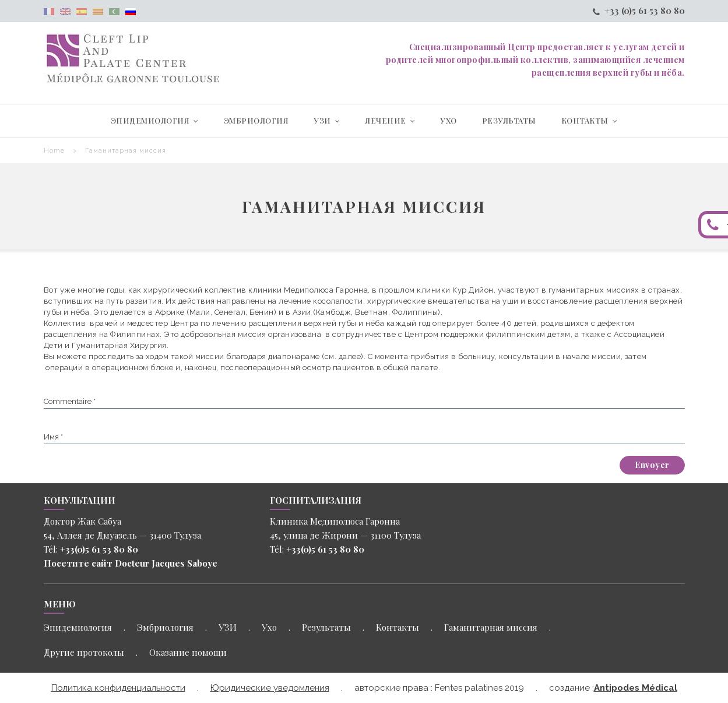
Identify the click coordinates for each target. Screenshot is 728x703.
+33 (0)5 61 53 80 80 (639, 10)
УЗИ (228, 627)
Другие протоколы (84, 652)
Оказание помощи (188, 652)
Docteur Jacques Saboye (165, 563)
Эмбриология (165, 627)
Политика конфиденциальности (118, 688)
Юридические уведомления (270, 688)
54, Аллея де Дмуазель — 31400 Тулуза (122, 535)
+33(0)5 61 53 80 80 (99, 549)
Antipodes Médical (636, 688)
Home (54, 151)
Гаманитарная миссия (491, 627)
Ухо (269, 627)
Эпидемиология (78, 627)
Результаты (326, 627)
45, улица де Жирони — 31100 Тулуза (345, 535)
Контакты (398, 627)
